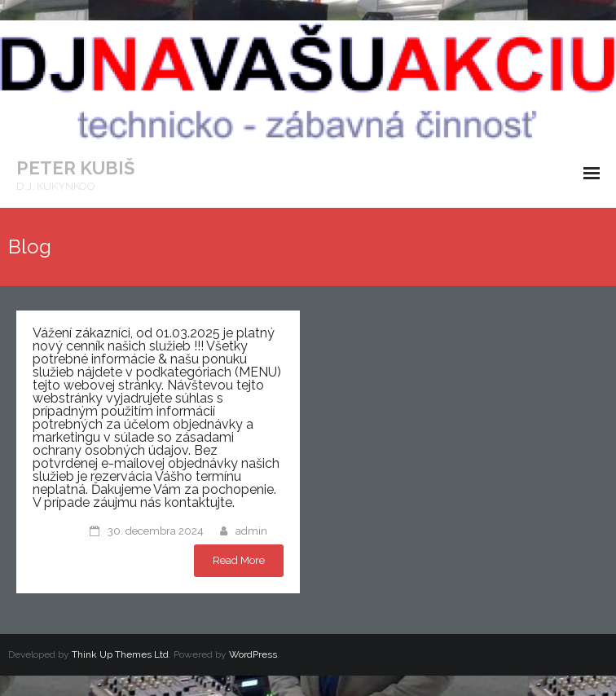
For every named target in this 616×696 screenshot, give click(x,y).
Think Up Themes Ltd (120, 654)
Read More (239, 560)
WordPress (253, 654)
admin (251, 531)
